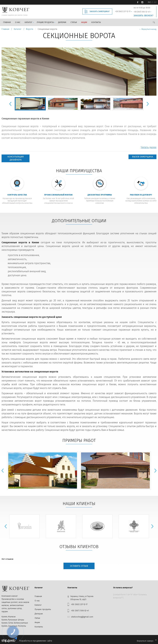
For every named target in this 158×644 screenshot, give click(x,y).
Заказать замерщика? (100, 11)
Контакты (96, 22)
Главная (7, 22)
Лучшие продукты (45, 22)
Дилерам (62, 22)
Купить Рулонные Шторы (13, 620)
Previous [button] (10, 104)
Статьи (74, 22)
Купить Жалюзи (9, 617)
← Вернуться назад (148, 29)
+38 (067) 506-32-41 (142, 12)
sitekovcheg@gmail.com (82, 617)
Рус (149, 2)
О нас (18, 22)
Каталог (28, 22)
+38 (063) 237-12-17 (123, 11)
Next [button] (148, 104)
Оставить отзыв (79, 566)
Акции (84, 22)
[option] (79, 72)
